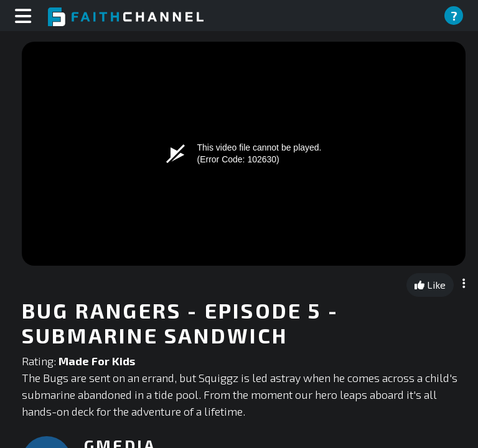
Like (430, 285)
